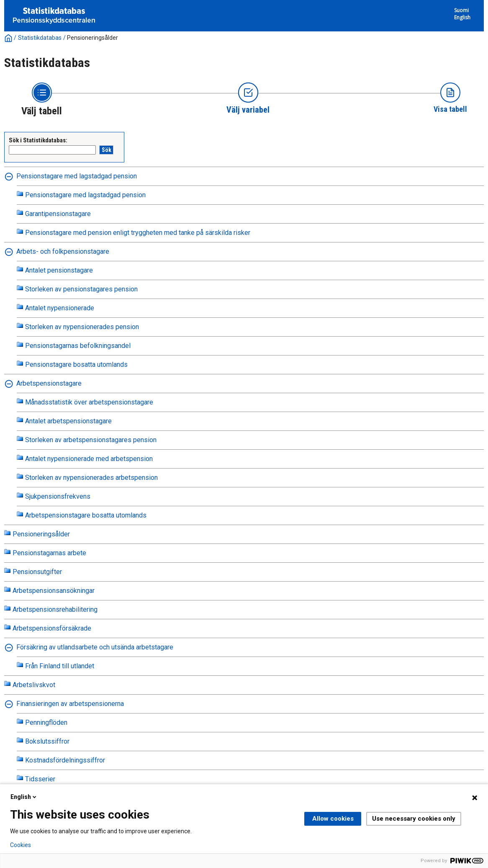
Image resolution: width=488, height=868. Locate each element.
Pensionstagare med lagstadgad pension (77, 176)
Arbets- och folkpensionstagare (63, 251)
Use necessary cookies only (414, 819)
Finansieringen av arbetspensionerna (70, 704)
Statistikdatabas (40, 38)
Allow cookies (333, 819)
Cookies (21, 845)
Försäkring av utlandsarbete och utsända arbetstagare (95, 647)
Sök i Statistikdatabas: (38, 140)
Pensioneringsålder (92, 38)
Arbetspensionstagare (49, 383)
